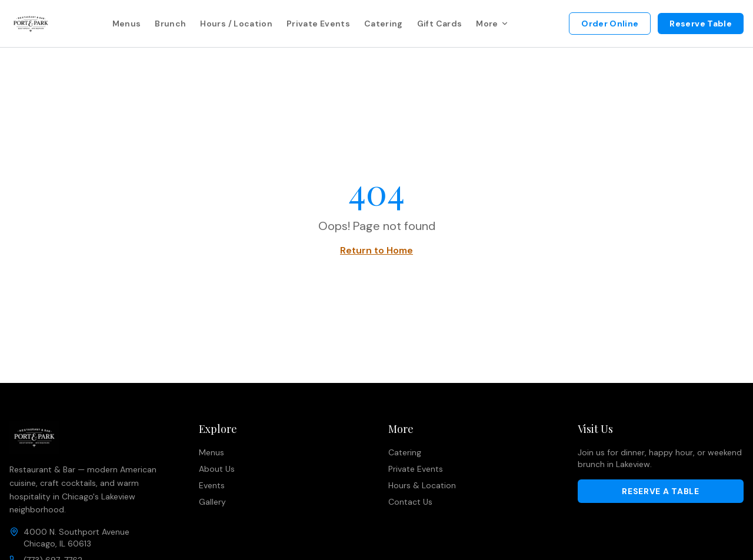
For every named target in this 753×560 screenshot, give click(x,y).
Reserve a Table (661, 491)
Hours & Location (422, 485)
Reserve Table (701, 24)
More (492, 24)
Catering (384, 24)
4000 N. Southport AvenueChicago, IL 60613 (76, 538)
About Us (217, 469)
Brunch (170, 24)
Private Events (318, 24)
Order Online (610, 24)
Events (212, 485)
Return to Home (376, 250)
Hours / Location (236, 24)
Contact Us (410, 502)
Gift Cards (440, 24)
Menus (127, 24)
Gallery (212, 502)
